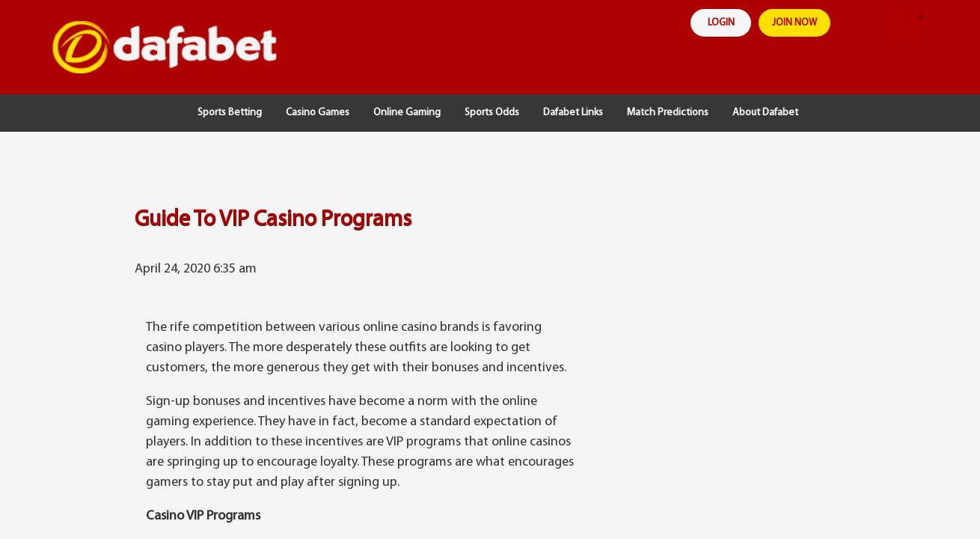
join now (803, 24)
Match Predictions (668, 113)
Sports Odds (492, 113)
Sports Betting (230, 113)
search (870, 26)
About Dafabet (765, 113)
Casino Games (318, 113)
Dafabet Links (573, 113)
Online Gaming (407, 113)
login (725, 24)
